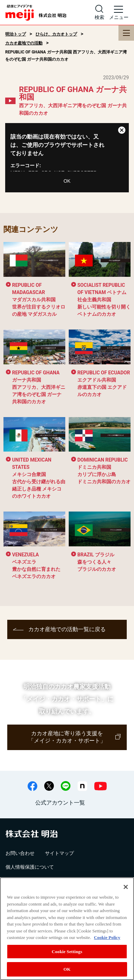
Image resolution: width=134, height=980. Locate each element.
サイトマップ (59, 853)
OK (67, 181)
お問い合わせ (20, 853)
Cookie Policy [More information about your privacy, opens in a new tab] (107, 937)
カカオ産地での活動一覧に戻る (67, 629)
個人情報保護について (30, 867)
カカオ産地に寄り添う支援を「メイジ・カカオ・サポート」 (67, 737)
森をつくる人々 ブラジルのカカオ (97, 562)
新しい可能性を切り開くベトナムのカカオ (104, 300)
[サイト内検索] (99, 12)
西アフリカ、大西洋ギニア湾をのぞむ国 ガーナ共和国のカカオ (39, 387)
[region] (67, 929)
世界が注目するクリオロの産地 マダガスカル (39, 300)
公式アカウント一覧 (60, 803)
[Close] (126, 887)
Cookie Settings (67, 952)
